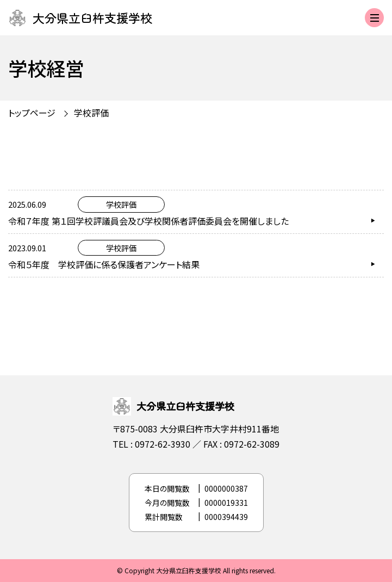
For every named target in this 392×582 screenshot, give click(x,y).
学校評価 (91, 113)
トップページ (32, 113)
